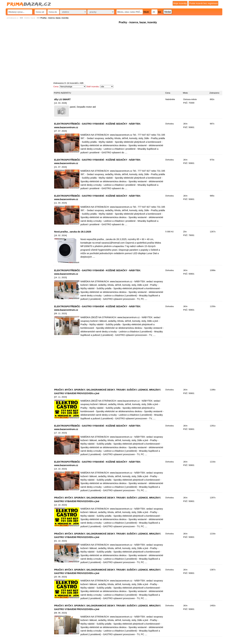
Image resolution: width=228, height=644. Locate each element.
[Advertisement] (138, 47)
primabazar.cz (13, 18)
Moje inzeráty (180, 3)
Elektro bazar (30, 18)
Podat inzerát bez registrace (203, 3)
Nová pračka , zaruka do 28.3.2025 (73, 232)
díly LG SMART (62, 99)
